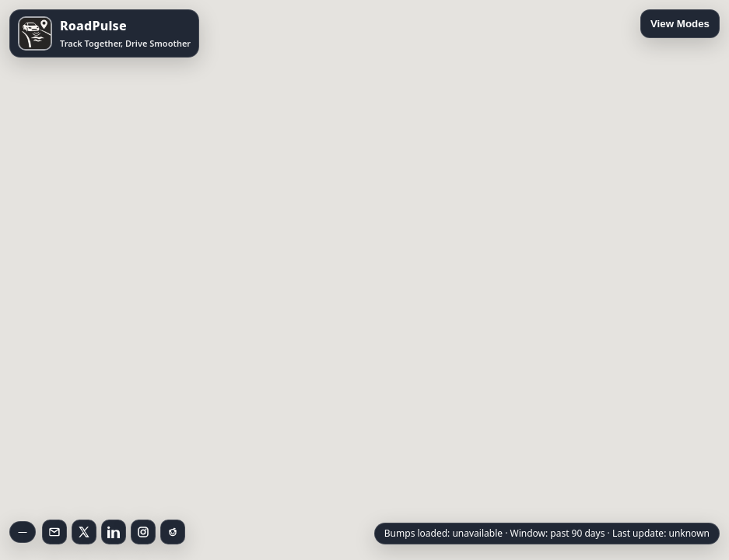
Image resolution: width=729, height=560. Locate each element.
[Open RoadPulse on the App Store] (104, 33)
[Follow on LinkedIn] (114, 532)
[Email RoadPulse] (54, 532)
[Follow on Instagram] (143, 532)
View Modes (680, 24)
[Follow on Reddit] (173, 532)
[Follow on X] (84, 532)
